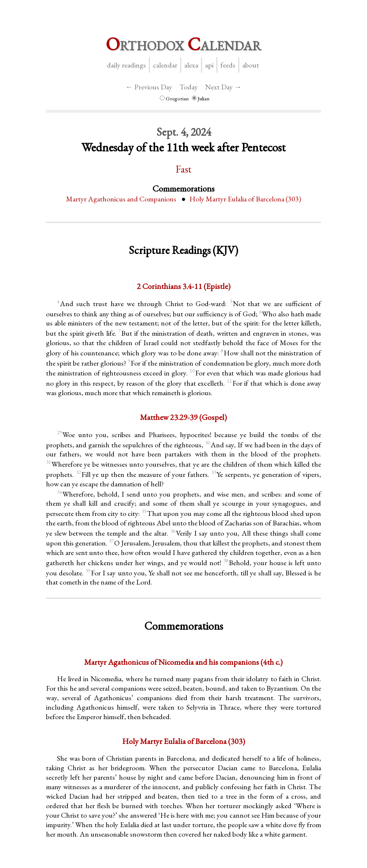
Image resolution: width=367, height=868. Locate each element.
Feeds (228, 65)
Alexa (191, 65)
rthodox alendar (183, 44)
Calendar (165, 65)
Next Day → (223, 87)
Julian (201, 98)
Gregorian (174, 98)
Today (189, 87)
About (251, 65)
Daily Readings (126, 65)
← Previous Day (149, 87)
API (209, 65)
